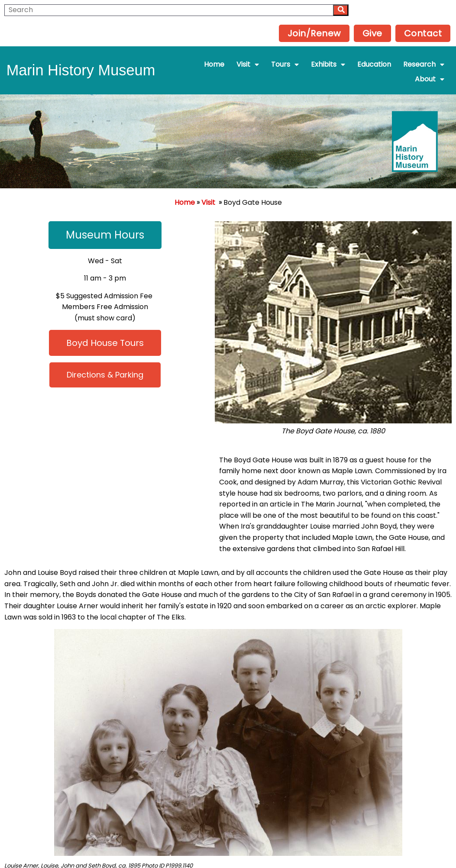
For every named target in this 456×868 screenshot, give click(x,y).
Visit (208, 182)
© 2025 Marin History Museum (228, 847)
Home (185, 182)
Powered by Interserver (228, 858)
